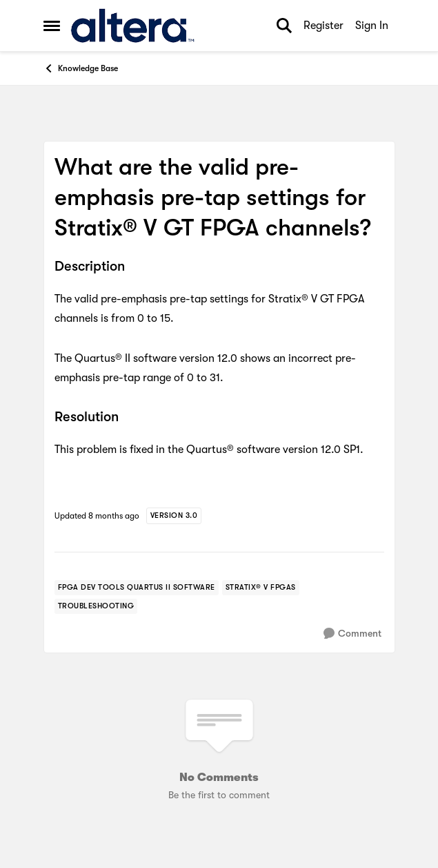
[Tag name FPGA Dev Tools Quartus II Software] (137, 588)
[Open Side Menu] (52, 26)
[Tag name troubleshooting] (96, 606)
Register (323, 26)
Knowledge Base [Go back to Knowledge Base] (81, 68)
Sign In (372, 26)
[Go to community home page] (133, 26)
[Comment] (352, 634)
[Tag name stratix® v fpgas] (261, 588)
